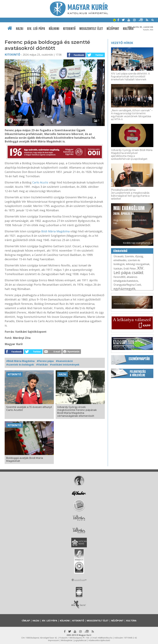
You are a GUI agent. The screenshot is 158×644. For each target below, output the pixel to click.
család (137, 272)
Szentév (129, 256)
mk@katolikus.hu (105, 638)
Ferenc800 (119, 277)
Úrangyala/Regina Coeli (127, 285)
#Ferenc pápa (45, 361)
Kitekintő (69, 29)
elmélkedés (120, 260)
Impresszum (53, 640)
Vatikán (118, 269)
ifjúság (139, 256)
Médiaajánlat (67, 640)
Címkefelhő (120, 251)
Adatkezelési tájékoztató (99, 640)
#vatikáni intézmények (65, 365)
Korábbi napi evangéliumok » (137, 243)
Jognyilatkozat (80, 640)
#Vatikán (42, 365)
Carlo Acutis (41, 182)
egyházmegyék (124, 289)
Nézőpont (113, 29)
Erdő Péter (130, 269)
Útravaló (119, 256)
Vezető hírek (122, 43)
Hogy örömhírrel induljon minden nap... (130, 215)
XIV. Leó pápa (36, 29)
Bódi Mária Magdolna (55, 231)
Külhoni (54, 29)
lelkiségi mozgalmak (138, 264)
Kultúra (131, 621)
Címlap (26, 621)
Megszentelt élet (91, 29)
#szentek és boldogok (20, 365)
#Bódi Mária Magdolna (20, 361)
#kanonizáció (64, 361)
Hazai (20, 29)
